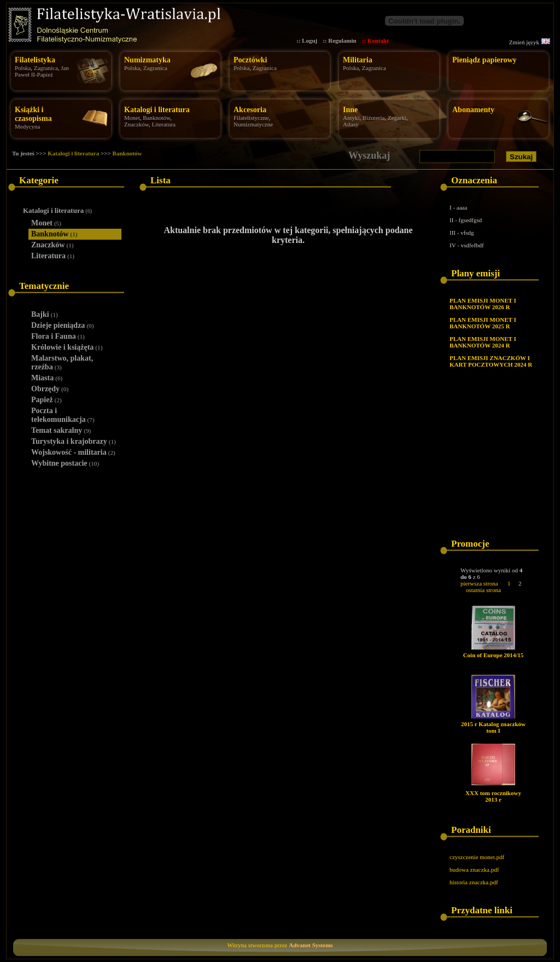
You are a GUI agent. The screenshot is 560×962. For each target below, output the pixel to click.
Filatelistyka (35, 60)
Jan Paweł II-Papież (42, 71)
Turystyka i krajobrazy (74, 441)
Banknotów (156, 118)
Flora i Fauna (58, 336)
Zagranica (46, 68)
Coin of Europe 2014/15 (494, 655)
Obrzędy (50, 389)
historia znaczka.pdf (474, 882)
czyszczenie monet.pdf (477, 857)
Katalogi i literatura (157, 110)
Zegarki (397, 118)
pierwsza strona (479, 583)
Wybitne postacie (65, 463)
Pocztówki (250, 60)
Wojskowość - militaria (73, 452)
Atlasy (351, 124)
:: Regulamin (339, 40)
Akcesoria (250, 110)
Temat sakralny (61, 430)
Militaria (358, 60)
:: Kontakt (375, 40)
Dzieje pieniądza (62, 325)
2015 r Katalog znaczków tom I (493, 727)
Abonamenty (473, 110)
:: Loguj (307, 40)
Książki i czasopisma (33, 114)
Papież (46, 400)
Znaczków (136, 124)
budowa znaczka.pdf (474, 870)
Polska (23, 68)
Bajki (45, 314)
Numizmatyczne (253, 124)
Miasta (47, 378)
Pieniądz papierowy (485, 60)
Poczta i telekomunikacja (63, 415)
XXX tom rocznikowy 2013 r (493, 796)
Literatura (164, 124)
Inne (350, 110)
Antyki (351, 118)
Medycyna (27, 126)
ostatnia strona (483, 590)
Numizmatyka (147, 60)
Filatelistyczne (251, 118)
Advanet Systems (311, 945)
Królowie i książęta (67, 347)
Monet (132, 118)
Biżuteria (374, 118)
